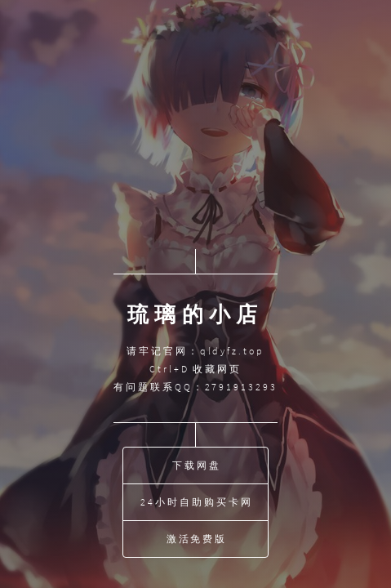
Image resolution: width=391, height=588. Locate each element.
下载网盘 (197, 465)
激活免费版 (197, 539)
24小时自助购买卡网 (196, 502)
